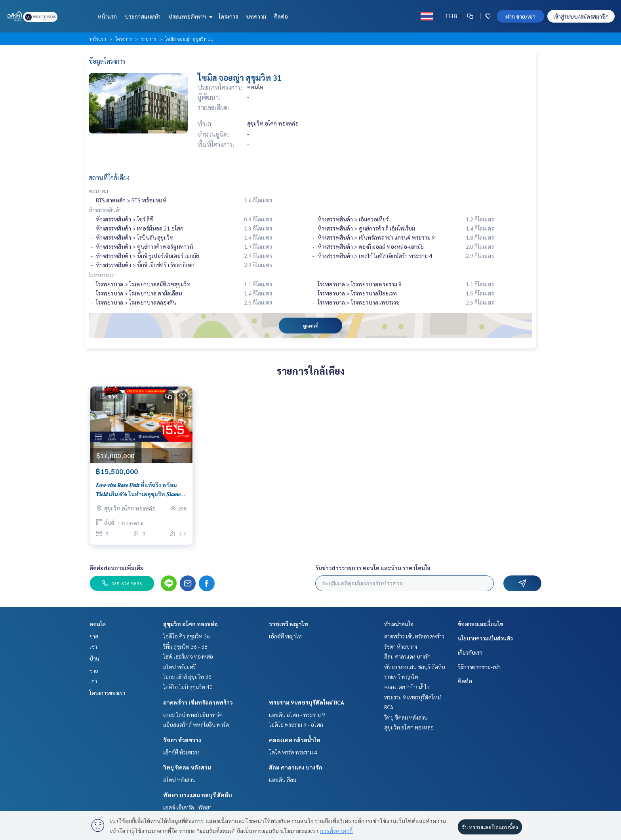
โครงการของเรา (107, 693)
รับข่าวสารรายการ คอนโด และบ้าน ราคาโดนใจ (373, 568)
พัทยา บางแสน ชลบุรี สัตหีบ (198, 795)
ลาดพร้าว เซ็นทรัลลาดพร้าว (198, 702)
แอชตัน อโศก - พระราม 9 (297, 714)
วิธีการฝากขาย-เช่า (479, 667)
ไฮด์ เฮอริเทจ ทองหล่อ (188, 656)
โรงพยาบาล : (103, 274)
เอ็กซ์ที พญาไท (285, 636)
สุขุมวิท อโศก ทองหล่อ (190, 624)
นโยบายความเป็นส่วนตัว (485, 638)
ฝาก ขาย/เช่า (520, 16)
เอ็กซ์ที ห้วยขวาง (181, 752)
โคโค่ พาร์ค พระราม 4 (293, 752)
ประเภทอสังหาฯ (190, 16)
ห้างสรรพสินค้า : (106, 210)
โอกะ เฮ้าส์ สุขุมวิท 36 (187, 676)
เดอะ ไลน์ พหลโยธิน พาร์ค (193, 714)
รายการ (149, 39)
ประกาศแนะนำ (143, 16)
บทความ (256, 16)
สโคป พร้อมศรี (179, 667)
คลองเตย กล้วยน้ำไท (295, 740)
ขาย (94, 636)
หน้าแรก (107, 16)
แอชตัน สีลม (283, 779)
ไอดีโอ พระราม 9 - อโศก (296, 724)
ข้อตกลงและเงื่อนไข (480, 624)
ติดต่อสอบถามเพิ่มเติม (117, 568)
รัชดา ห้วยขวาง (182, 740)
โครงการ (228, 16)
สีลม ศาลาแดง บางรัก (296, 767)
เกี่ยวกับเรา (470, 652)
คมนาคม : (100, 190)
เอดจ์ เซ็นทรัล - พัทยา (187, 807)
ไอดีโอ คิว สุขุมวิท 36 (187, 636)
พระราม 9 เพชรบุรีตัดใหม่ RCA (307, 702)
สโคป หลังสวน (179, 779)
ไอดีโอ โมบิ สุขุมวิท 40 (188, 687)
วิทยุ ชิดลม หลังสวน (187, 767)
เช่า (93, 646)
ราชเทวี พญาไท (289, 624)
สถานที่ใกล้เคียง (109, 178)
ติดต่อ (281, 16)
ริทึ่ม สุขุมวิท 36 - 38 (185, 646)
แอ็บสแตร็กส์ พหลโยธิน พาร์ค (196, 724)
